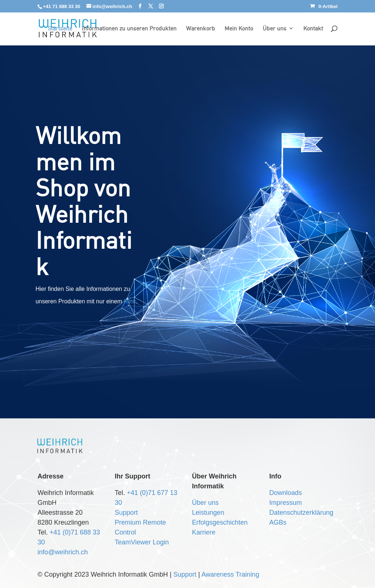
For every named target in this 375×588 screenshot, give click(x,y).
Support (126, 513)
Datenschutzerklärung (301, 513)
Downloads (285, 493)
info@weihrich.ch (62, 552)
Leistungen (208, 513)
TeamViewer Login (142, 542)
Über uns (274, 29)
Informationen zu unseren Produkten (129, 29)
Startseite (60, 29)
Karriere (204, 532)
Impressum (285, 503)
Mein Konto (239, 29)
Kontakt (313, 29)
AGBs (278, 522)
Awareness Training (230, 574)
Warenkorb (201, 29)
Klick (130, 301)
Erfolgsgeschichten (220, 522)
